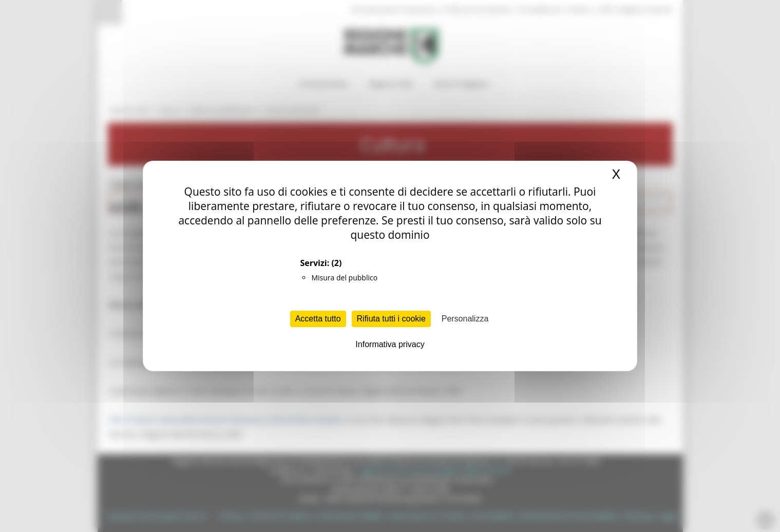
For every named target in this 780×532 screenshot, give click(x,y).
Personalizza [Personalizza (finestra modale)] (465, 319)
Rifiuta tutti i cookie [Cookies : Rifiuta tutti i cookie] (391, 319)
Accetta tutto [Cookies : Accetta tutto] (318, 319)
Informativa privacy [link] (390, 344)
